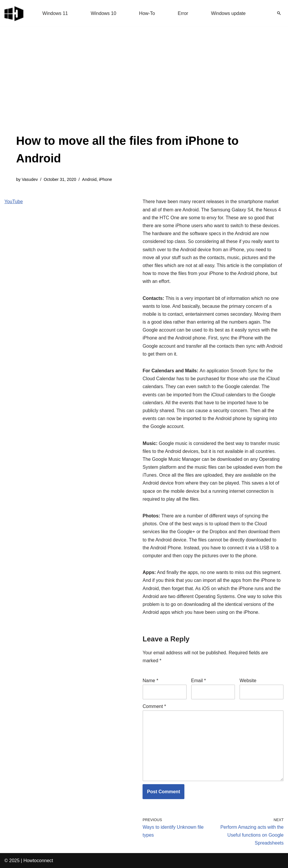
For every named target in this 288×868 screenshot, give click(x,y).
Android (89, 179)
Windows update (228, 13)
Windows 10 (103, 13)
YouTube (14, 202)
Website (248, 681)
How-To (147, 13)
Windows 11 (55, 13)
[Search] (279, 13)
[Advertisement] (144, 88)
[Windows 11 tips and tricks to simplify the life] (14, 13)
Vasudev (30, 179)
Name (150, 681)
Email (199, 681)
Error (183, 13)
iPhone (106, 179)
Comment (154, 706)
